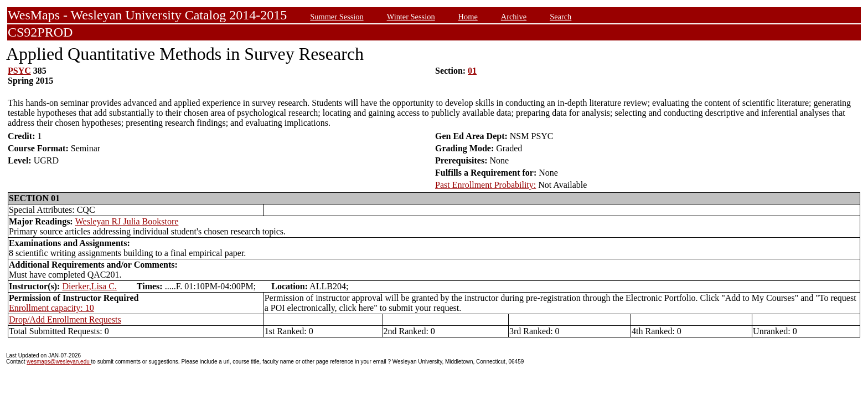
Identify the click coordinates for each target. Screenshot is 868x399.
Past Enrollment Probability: (485, 185)
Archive (514, 17)
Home (468, 17)
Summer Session (337, 17)
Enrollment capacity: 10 (51, 308)
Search (560, 17)
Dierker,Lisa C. (89, 286)
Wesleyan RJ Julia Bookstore (127, 221)
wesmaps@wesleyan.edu (59, 362)
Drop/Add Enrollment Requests (65, 319)
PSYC (19, 71)
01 (472, 71)
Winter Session (411, 17)
